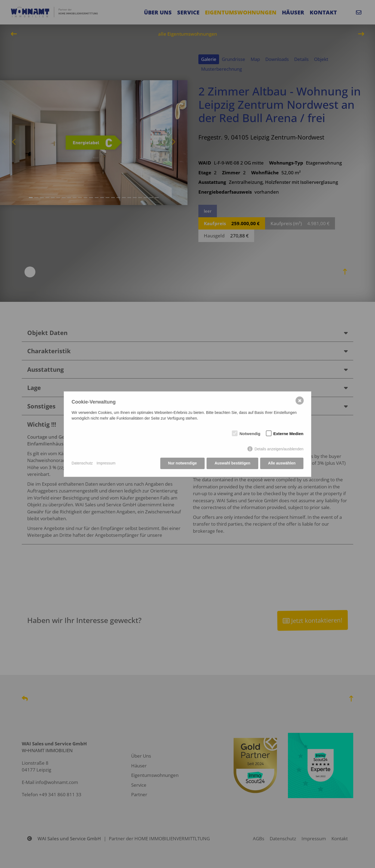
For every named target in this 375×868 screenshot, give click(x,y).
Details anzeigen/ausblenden (279, 449)
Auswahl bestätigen (232, 463)
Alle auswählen (282, 463)
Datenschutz (82, 463)
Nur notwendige (183, 463)
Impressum (106, 463)
